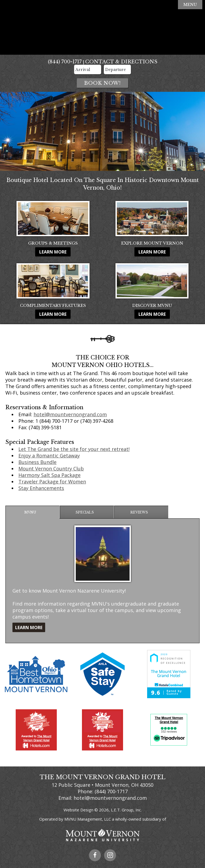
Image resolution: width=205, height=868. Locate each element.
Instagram (110, 855)
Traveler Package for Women (52, 482)
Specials (85, 512)
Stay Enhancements (41, 488)
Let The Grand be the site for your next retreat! (74, 449)
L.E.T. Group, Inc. (126, 810)
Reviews (139, 512)
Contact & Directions (121, 62)
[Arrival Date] (88, 69)
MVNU (30, 512)
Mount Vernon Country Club (51, 469)
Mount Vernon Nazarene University (102, 835)
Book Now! (102, 83)
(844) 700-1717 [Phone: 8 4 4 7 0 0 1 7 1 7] (65, 62)
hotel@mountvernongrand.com (70, 414)
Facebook (95, 855)
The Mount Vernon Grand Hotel (102, 28)
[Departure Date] (117, 69)
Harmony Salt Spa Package (49, 475)
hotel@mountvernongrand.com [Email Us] (110, 798)
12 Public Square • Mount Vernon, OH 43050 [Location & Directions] (102, 785)
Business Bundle (37, 462)
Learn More (53, 252)
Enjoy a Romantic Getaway (49, 456)
